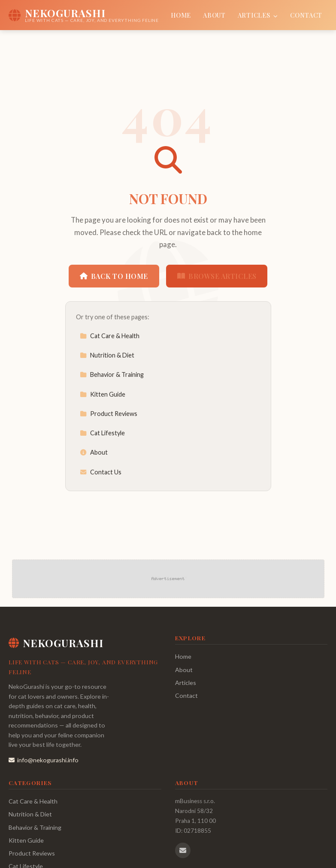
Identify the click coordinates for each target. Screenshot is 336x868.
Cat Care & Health (110, 336)
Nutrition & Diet (107, 355)
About (214, 15)
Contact (306, 15)
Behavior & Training (112, 374)
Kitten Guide (103, 394)
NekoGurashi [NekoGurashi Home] (56, 643)
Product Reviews (109, 414)
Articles (258, 15)
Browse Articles (217, 276)
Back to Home (114, 276)
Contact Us (101, 472)
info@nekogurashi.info (44, 760)
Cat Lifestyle (102, 433)
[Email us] (183, 850)
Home (181, 15)
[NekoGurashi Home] (84, 15)
